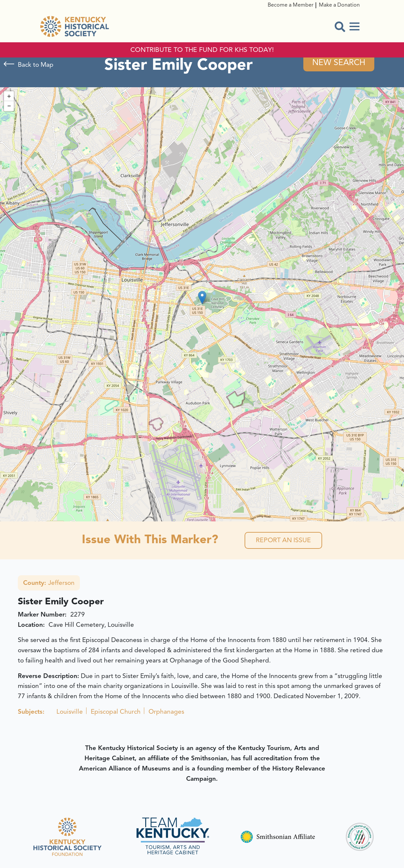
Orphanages (166, 712)
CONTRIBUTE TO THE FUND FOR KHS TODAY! (202, 50)
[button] (202, 298)
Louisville (70, 712)
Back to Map (36, 65)
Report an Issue (283, 541)
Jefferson (49, 584)
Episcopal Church (116, 712)
